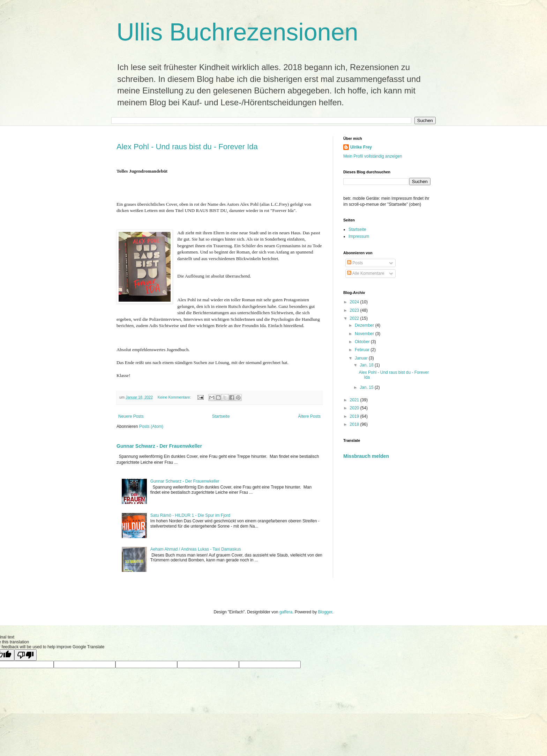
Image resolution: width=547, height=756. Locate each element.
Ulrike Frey (361, 147)
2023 (355, 310)
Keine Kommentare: (175, 397)
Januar (362, 358)
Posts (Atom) (151, 426)
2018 (355, 424)
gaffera (286, 612)
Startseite (221, 416)
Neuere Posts (131, 416)
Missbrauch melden (366, 456)
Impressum (359, 236)
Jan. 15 (367, 387)
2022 (355, 318)
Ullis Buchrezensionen (237, 32)
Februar (363, 350)
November (365, 334)
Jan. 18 (367, 365)
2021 (355, 400)
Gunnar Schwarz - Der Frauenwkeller (159, 446)
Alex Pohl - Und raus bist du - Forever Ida (187, 147)
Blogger (325, 612)
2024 (355, 302)
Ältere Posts (309, 416)
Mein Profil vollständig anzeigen (373, 156)
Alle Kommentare (366, 273)
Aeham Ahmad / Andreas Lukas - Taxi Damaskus (196, 549)
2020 (355, 408)
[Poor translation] (25, 655)
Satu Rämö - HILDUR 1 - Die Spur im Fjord (190, 515)
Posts (355, 263)
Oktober (363, 342)
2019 (355, 416)
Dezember (365, 325)
